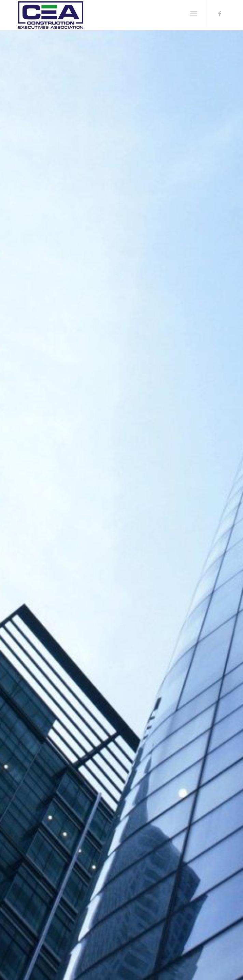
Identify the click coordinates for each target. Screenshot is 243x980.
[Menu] (194, 14)
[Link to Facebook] (220, 14)
